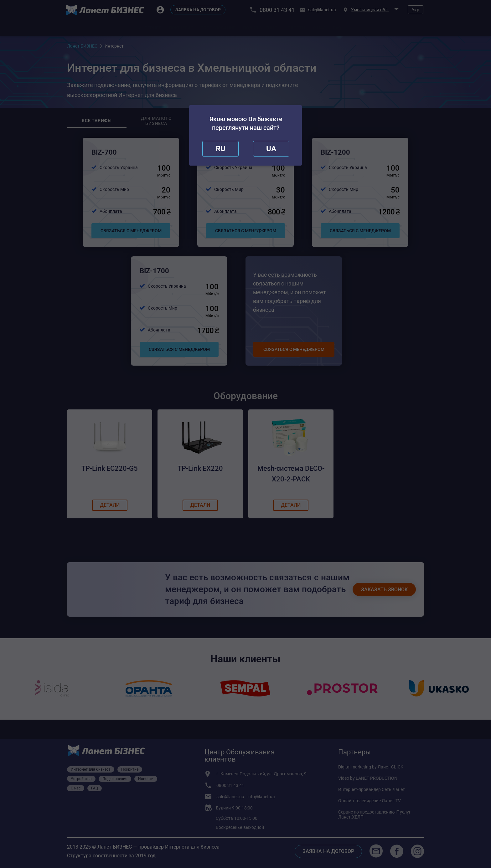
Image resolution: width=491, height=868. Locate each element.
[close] (220, 149)
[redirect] (271, 149)
